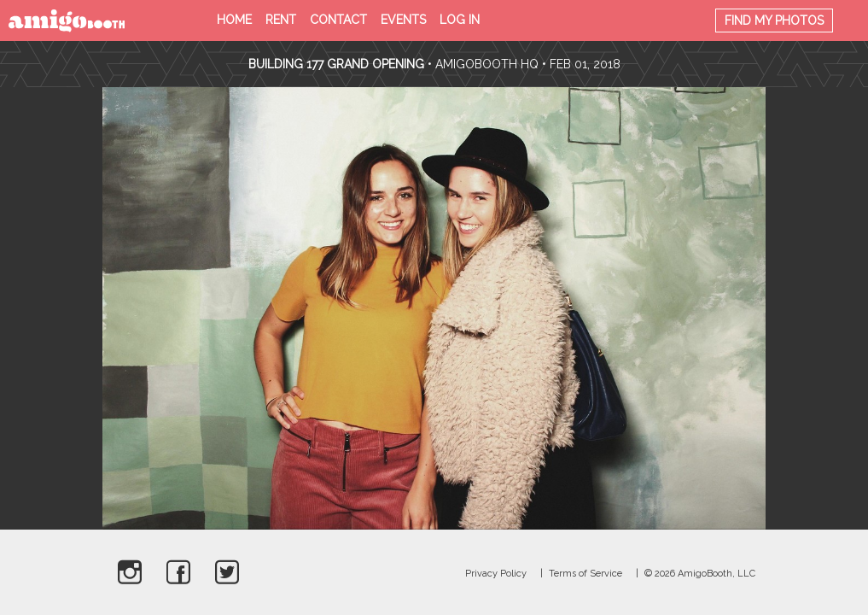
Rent (281, 20)
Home (234, 20)
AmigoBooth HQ (487, 64)
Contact (338, 20)
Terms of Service (585, 574)
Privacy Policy (496, 574)
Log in (460, 20)
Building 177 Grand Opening (338, 64)
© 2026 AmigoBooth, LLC (700, 574)
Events (403, 20)
